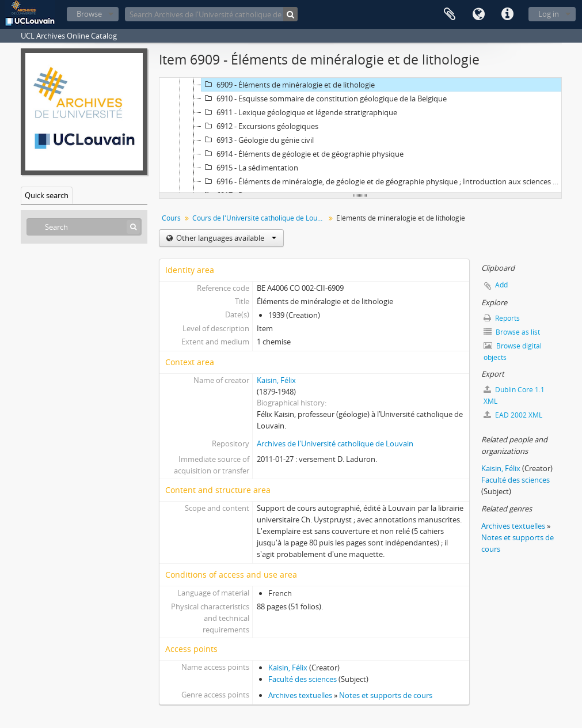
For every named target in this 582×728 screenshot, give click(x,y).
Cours (171, 218)
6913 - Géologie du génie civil (258, 140)
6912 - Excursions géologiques (260, 126)
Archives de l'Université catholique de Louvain (335, 443)
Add (501, 285)
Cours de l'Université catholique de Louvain (260, 218)
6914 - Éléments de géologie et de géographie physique (303, 154)
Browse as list (512, 332)
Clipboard (450, 14)
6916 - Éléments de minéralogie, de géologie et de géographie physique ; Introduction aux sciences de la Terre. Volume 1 (383, 181)
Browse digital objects (513, 352)
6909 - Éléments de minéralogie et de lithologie (288, 85)
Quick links (507, 14)
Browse (89, 14)
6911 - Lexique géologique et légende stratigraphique (299, 112)
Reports (502, 318)
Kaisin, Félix (276, 380)
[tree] (360, 135)
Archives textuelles (300, 695)
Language (478, 14)
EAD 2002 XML (513, 415)
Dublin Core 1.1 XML (514, 395)
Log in (549, 14)
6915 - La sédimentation (250, 168)
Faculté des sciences (303, 679)
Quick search (47, 195)
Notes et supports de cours (386, 695)
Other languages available (225, 238)
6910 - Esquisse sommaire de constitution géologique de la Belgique (324, 98)
